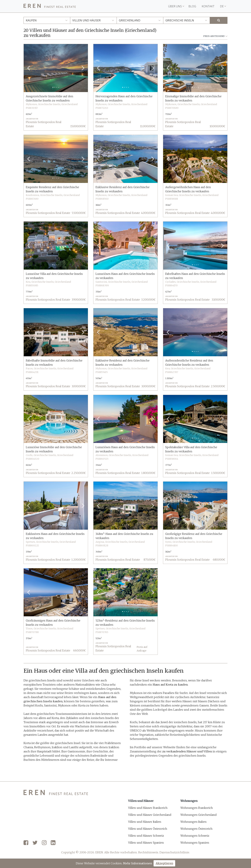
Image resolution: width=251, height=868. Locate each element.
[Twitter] (35, 843)
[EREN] (50, 6)
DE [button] (223, 6)
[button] (28, 68)
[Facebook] (26, 843)
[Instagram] (44, 843)
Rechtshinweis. (149, 852)
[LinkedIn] (53, 843)
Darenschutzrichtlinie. (175, 852)
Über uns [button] (176, 6)
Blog (192, 6)
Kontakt (208, 6)
